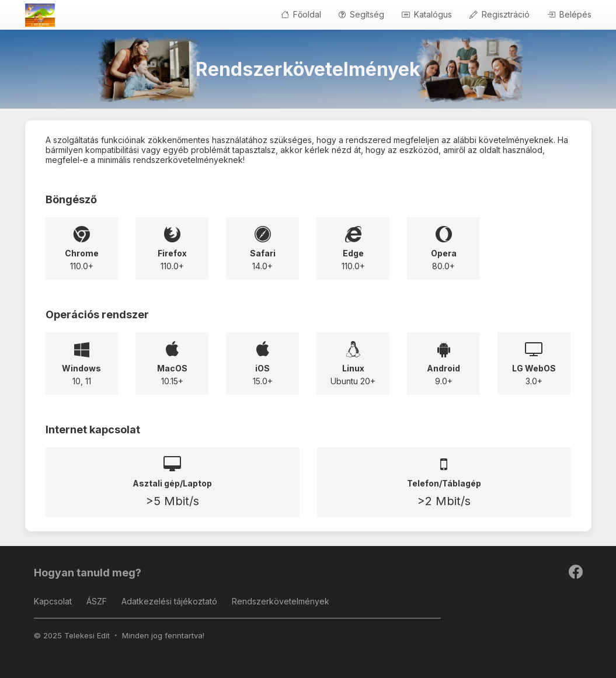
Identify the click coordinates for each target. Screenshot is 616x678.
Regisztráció (500, 14)
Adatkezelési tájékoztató (169, 601)
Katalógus (427, 14)
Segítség (361, 14)
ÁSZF (97, 601)
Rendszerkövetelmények (281, 601)
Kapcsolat (53, 601)
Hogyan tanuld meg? (88, 573)
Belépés (569, 14)
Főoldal (301, 14)
